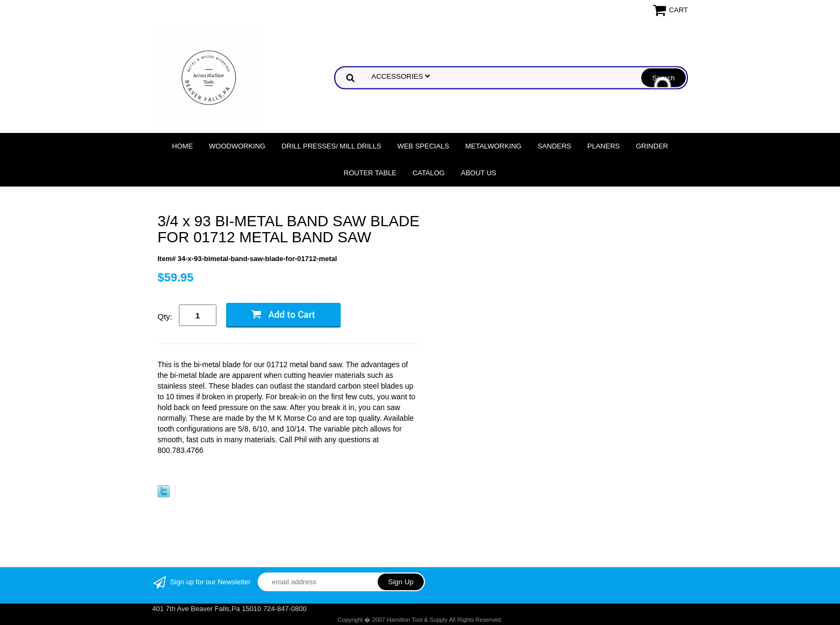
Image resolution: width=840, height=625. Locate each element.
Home (182, 146)
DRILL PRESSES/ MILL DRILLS (331, 146)
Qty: (165, 317)
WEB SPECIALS (423, 146)
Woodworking (237, 146)
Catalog (429, 173)
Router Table (370, 173)
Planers (603, 146)
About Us (478, 173)
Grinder (652, 146)
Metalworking (493, 146)
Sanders (554, 146)
